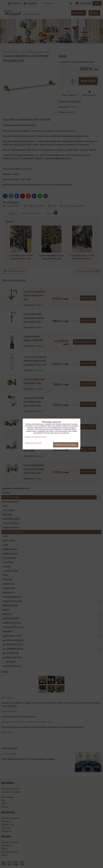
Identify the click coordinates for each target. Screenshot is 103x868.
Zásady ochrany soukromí (36, 437)
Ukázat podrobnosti (33, 443)
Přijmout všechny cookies (66, 445)
